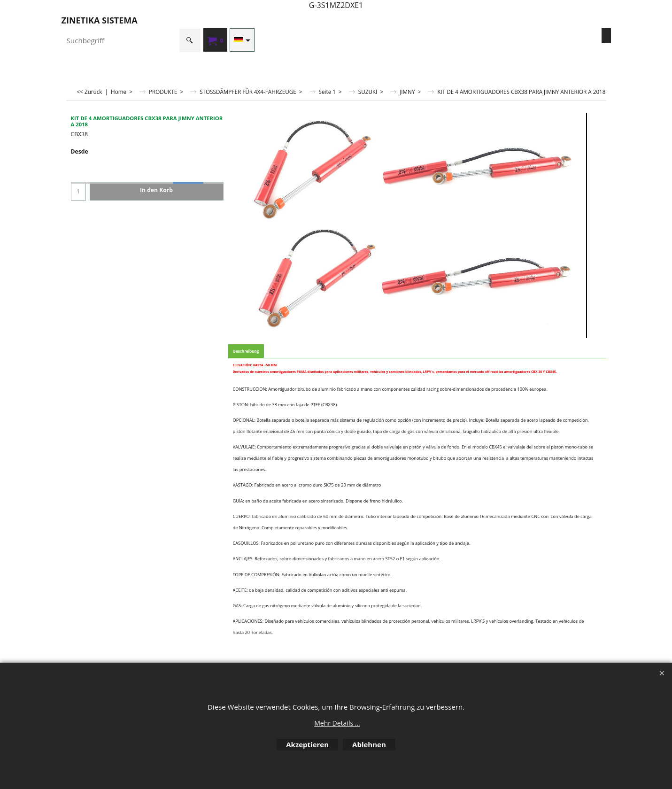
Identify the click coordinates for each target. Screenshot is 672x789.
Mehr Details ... (337, 723)
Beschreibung (246, 351)
